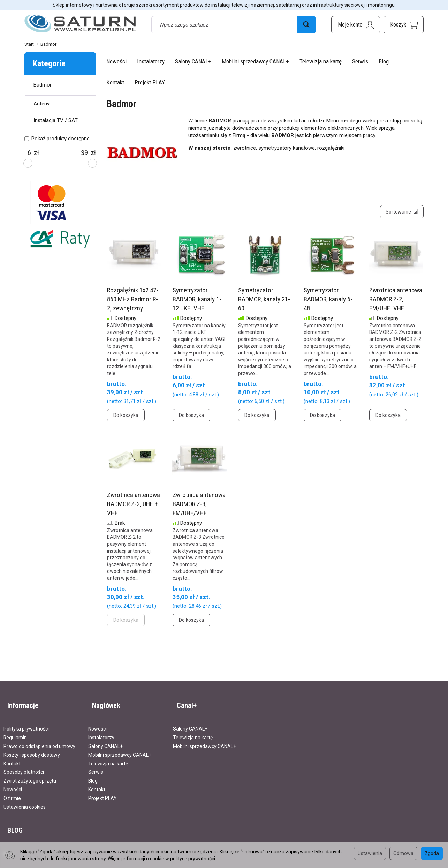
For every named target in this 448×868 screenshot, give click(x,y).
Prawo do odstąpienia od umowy (39, 741)
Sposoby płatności (24, 767)
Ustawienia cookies (25, 802)
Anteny (41, 104)
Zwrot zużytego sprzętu (30, 776)
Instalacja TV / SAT (56, 120)
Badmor (43, 85)
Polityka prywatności (26, 724)
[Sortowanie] (400, 214)
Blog (384, 61)
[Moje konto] (356, 25)
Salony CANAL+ (193, 61)
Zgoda (432, 853)
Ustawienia (370, 853)
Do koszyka (126, 419)
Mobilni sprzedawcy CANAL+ (255, 61)
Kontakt (115, 82)
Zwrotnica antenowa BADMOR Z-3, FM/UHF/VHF (199, 508)
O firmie (12, 793)
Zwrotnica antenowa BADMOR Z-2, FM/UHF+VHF (396, 303)
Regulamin (15, 732)
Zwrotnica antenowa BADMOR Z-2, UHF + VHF (134, 508)
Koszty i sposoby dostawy (32, 750)
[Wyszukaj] (306, 25)
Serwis (360, 61)
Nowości (116, 61)
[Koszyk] (404, 25)
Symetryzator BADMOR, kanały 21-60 (264, 303)
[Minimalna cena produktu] (29, 153)
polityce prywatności (193, 859)
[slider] (28, 163)
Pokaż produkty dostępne (57, 139)
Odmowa (403, 853)
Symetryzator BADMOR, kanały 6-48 (328, 303)
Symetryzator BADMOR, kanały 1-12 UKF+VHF (197, 303)
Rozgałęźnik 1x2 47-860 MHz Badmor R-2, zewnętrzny (133, 303)
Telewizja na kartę (321, 61)
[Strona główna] (80, 24)
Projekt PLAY (150, 82)
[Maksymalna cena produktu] (84, 153)
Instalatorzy (151, 61)
